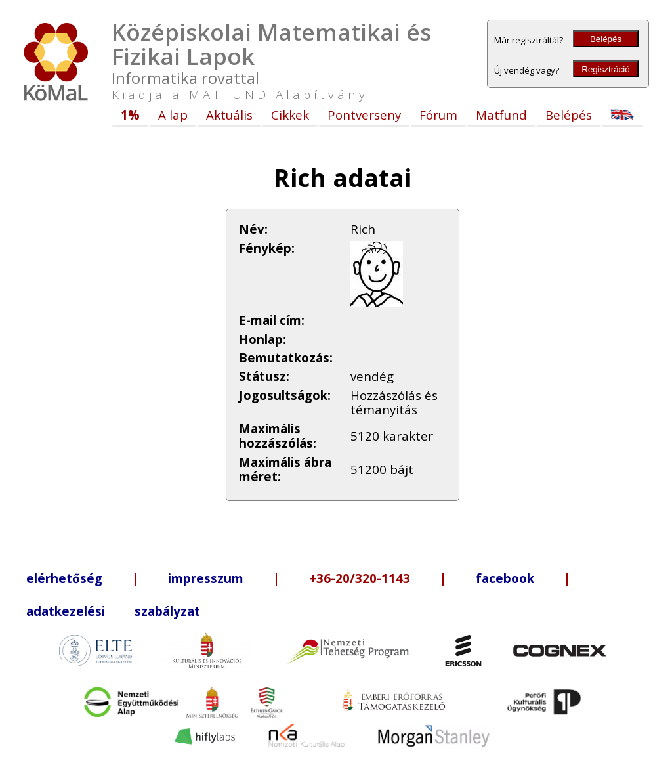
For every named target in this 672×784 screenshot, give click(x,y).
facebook (505, 578)
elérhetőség (64, 578)
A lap (173, 115)
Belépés (606, 39)
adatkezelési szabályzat (113, 611)
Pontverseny (364, 115)
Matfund (501, 115)
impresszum (206, 578)
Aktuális (229, 115)
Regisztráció (605, 69)
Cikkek (290, 115)
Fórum (438, 115)
